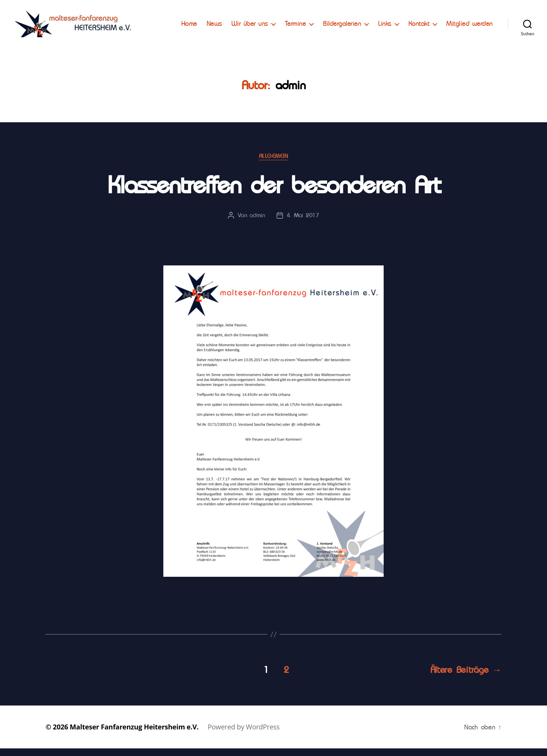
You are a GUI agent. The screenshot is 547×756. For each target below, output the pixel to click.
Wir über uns (305, 22)
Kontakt (474, 22)
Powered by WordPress (244, 734)
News (270, 22)
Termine (351, 22)
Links (440, 22)
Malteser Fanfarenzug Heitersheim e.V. (134, 734)
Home (245, 22)
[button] (12, 11)
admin (257, 223)
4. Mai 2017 (303, 223)
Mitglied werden (470, 33)
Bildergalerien (398, 22)
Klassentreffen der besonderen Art (273, 193)
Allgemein (274, 164)
